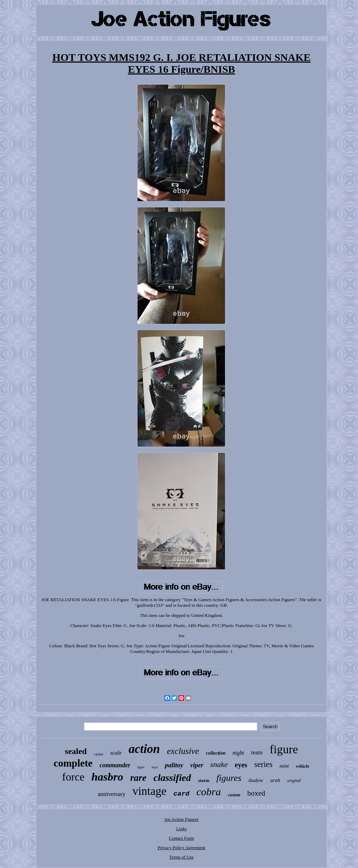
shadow (256, 780)
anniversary (111, 794)
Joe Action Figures (182, 819)
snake (219, 764)
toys (155, 767)
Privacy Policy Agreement (181, 848)
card (182, 794)
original (294, 781)
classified (172, 778)
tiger (141, 767)
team (257, 752)
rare (138, 778)
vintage (149, 791)
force (73, 777)
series (263, 764)
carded (99, 754)
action (144, 749)
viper (197, 765)
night (238, 753)
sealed (76, 751)
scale (116, 753)
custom (234, 795)
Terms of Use (182, 857)
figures (229, 778)
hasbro (107, 777)
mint (284, 766)
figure (284, 749)
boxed (256, 793)
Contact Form (182, 838)
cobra (209, 792)
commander (115, 765)
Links (182, 829)
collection (216, 753)
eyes (241, 765)
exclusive (183, 751)
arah (275, 780)
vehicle (302, 766)
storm (204, 780)
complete (73, 763)
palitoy (174, 765)
